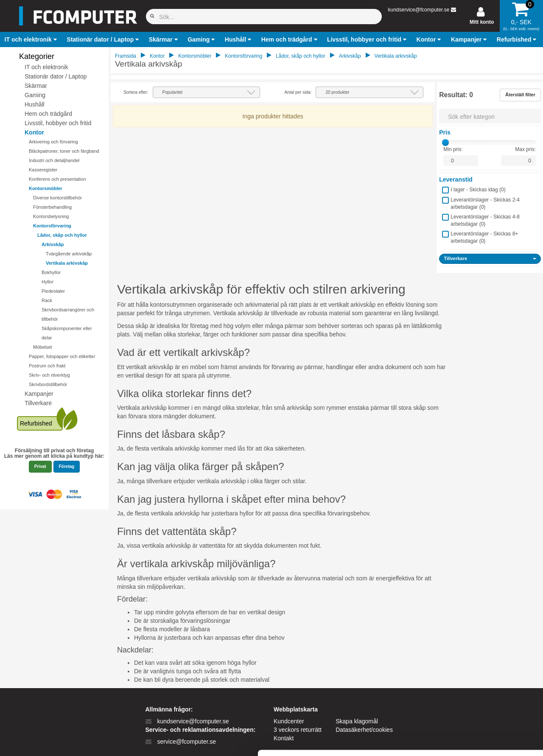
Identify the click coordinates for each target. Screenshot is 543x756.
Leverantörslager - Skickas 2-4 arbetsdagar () (485, 203)
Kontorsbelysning (51, 216)
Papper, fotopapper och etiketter (62, 356)
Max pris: (525, 149)
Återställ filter (520, 95)
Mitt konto (482, 22)
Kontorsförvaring (52, 226)
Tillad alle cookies (472, 656)
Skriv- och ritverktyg (49, 375)
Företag (67, 466)
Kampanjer (39, 394)
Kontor (34, 132)
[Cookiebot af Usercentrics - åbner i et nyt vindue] (55, 739)
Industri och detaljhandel (54, 160)
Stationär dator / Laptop (56, 76)
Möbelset (43, 347)
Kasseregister (43, 170)
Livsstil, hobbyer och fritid (58, 123)
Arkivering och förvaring (53, 142)
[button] (32, 39)
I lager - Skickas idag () (478, 190)
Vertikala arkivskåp (67, 263)
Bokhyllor (51, 272)
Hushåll (35, 104)
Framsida (126, 56)
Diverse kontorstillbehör (57, 198)
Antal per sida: (298, 92)
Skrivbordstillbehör (48, 384)
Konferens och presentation (57, 179)
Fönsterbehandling (52, 207)
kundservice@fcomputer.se (418, 10)
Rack (47, 300)
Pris (445, 132)
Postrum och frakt (47, 366)
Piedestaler (53, 291)
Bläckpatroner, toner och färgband (64, 151)
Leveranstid (456, 179)
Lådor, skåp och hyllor (62, 235)
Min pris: (453, 149)
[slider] (445, 143)
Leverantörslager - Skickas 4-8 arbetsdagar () (485, 220)
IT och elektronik (46, 67)
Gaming (35, 95)
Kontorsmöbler (46, 188)
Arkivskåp (53, 244)
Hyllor (48, 282)
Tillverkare (38, 403)
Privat (40, 466)
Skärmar (36, 86)
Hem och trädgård (48, 114)
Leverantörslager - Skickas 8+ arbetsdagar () (484, 237)
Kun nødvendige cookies (472, 684)
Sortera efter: (136, 92)
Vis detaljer (441, 739)
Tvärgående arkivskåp (69, 254)
